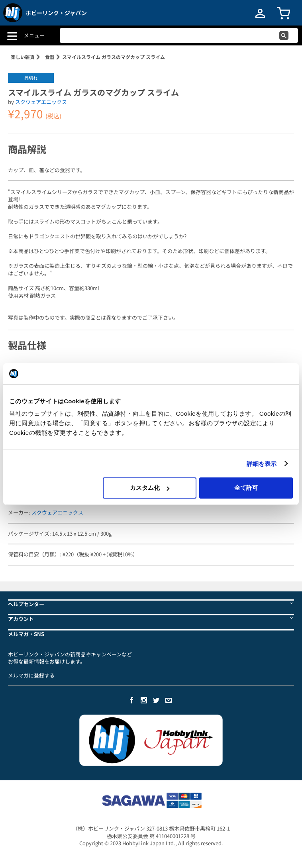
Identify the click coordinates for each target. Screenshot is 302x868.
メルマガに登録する (31, 675)
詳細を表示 (262, 464)
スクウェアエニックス (41, 102)
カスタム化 (150, 488)
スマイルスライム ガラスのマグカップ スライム (114, 57)
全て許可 (246, 488)
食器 (50, 57)
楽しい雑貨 (23, 57)
